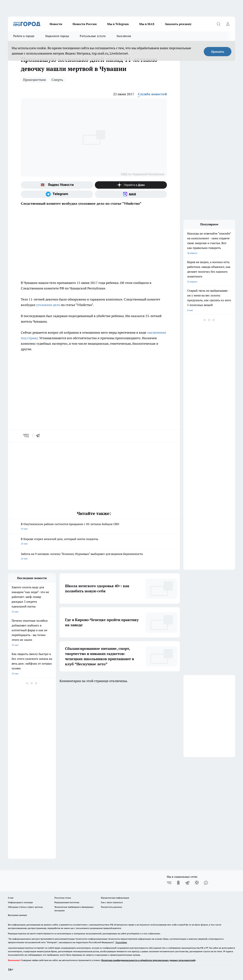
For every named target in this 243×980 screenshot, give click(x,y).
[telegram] (39, 436)
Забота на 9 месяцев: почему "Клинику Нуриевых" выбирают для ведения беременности (94, 557)
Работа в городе (24, 36)
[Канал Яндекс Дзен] (131, 185)
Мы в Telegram (118, 24)
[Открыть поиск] (218, 24)
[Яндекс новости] (57, 185)
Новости (56, 24)
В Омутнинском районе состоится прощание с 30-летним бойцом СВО (94, 527)
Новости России (85, 24)
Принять (218, 52)
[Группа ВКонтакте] (169, 883)
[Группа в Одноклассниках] (178, 883)
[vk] (26, 436)
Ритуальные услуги (93, 36)
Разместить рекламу (112, 907)
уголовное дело (48, 305)
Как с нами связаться (112, 902)
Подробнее (121, 942)
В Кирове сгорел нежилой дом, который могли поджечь (94, 542)
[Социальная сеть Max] (131, 194)
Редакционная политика (67, 902)
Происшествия (34, 80)
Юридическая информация (115, 898)
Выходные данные (17, 915)
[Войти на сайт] (228, 24)
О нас (11, 898)
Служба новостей (152, 94)
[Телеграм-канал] (57, 194)
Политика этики (63, 898)
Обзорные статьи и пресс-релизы (25, 907)
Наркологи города (57, 36)
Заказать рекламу (178, 24)
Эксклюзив (124, 36)
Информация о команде (20, 902)
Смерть (57, 80)
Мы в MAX (147, 24)
